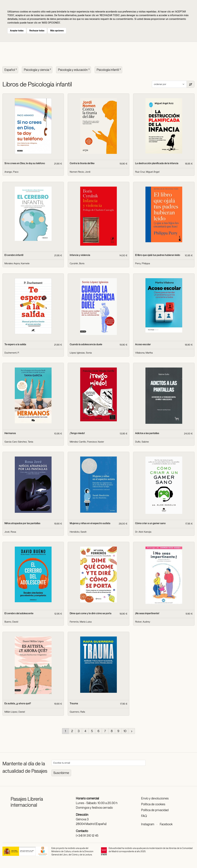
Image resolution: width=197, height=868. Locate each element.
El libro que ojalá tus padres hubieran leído (158, 255)
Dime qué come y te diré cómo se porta (91, 613)
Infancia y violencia (80, 255)
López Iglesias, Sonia (81, 353)
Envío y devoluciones (155, 798)
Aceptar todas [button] (17, 31)
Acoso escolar (143, 344)
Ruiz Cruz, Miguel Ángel (147, 172)
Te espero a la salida (15, 344)
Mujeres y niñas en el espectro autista (90, 523)
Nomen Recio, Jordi (80, 172)
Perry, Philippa (143, 263)
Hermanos (10, 433)
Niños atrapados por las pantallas (22, 523)
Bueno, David (11, 622)
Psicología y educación (74, 69)
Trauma (74, 703)
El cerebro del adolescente (19, 613)
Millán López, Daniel (15, 712)
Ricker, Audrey (143, 622)
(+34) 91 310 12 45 (87, 836)
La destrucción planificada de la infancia (157, 163)
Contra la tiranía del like (82, 163)
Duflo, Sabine (142, 442)
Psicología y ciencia (38, 69)
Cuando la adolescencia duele (86, 344)
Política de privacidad (155, 810)
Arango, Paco (11, 172)
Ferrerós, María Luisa (81, 622)
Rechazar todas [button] (37, 31)
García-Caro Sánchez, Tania (19, 442)
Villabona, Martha (144, 353)
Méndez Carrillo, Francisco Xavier (87, 442)
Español (11, 69)
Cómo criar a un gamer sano (150, 523)
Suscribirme (61, 773)
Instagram (148, 824)
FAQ (144, 816)
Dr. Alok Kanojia (143, 532)
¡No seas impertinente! (147, 613)
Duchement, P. (12, 353)
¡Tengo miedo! (77, 433)
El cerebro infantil (14, 255)
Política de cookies (153, 804)
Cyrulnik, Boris (77, 263)
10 (125, 731)
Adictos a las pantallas (147, 433)
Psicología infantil (109, 69)
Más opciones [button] (57, 31)
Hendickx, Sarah (78, 532)
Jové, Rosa (10, 532)
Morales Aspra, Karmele (17, 263)
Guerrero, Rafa (77, 712)
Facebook (166, 824)
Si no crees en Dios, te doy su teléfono (25, 163)
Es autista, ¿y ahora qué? (18, 703)
